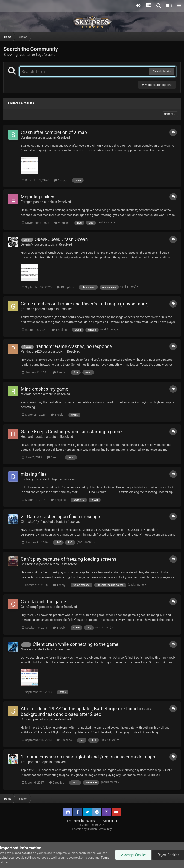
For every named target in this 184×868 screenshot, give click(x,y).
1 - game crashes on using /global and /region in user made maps (88, 757)
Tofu (24, 762)
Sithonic (27, 719)
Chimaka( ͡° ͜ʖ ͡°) (31, 522)
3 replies (58, 500)
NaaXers (27, 649)
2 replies (57, 782)
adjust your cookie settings (18, 858)
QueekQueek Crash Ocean (61, 239)
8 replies (64, 740)
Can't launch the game (43, 602)
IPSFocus (90, 821)
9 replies (62, 223)
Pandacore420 (31, 351)
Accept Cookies (133, 855)
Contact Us (110, 821)
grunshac (27, 309)
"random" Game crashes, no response (73, 346)
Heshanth (28, 437)
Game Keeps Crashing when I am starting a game (71, 432)
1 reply (61, 180)
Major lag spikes (38, 197)
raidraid (26, 394)
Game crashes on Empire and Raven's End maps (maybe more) (85, 304)
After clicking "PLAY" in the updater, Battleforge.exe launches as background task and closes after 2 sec (86, 711)
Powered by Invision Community (92, 829)
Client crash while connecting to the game (76, 644)
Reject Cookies (168, 855)
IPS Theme (74, 821)
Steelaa (26, 137)
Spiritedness (30, 564)
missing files (34, 474)
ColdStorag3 (30, 607)
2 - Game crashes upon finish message (60, 517)
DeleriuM (27, 244)
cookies (27, 853)
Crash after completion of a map (54, 132)
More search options (157, 85)
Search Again (162, 71)
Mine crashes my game (45, 389)
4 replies (59, 330)
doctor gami (29, 479)
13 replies (65, 287)
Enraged (27, 202)
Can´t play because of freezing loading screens (69, 559)
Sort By (170, 114)
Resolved (63, 137)
